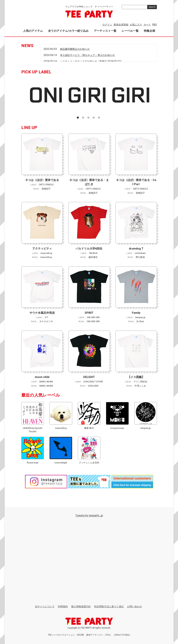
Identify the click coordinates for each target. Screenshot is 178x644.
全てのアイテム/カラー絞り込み (68, 31)
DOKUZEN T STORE (93, 382)
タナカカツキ (46, 321)
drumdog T (136, 248)
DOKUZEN (93, 386)
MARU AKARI (46, 382)
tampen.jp (140, 317)
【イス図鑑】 (136, 377)
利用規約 (63, 606)
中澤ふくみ (140, 386)
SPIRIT (89, 313)
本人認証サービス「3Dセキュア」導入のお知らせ (87, 55)
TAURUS (93, 253)
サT (46, 317)
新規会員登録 (121, 25)
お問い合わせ (135, 606)
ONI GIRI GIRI (93, 317)
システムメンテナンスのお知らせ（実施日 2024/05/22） (92, 61)
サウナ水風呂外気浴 (42, 313)
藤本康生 (93, 257)
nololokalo (140, 253)
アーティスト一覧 (105, 31)
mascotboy (46, 253)
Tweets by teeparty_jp (89, 515)
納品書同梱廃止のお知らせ (75, 49)
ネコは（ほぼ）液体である (42, 180)
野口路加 (140, 257)
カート (147, 25)
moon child (42, 377)
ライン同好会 (140, 382)
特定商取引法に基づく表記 (109, 606)
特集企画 (149, 31)
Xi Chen (140, 321)
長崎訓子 (46, 189)
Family (136, 313)
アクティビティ (42, 248)
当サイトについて (45, 606)
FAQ (155, 25)
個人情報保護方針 (81, 606)
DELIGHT (89, 377)
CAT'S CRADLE (46, 185)
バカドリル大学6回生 (89, 248)
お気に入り (136, 25)
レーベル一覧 (130, 31)
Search (152, 7)
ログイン (107, 25)
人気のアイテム (33, 31)
